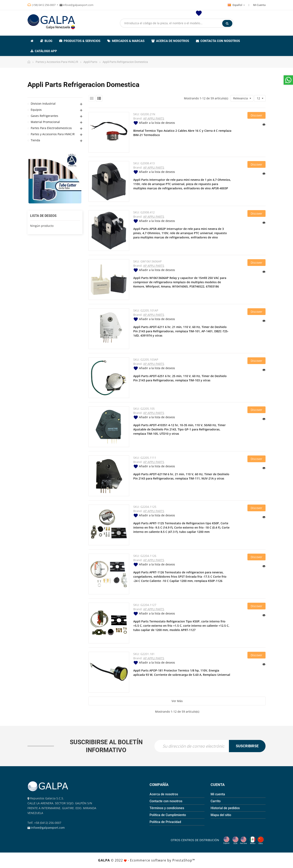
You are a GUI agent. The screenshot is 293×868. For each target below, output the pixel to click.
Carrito (216, 801)
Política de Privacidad (165, 822)
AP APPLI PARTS (154, 118)
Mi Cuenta (259, 5)
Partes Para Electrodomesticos (51, 128)
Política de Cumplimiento (168, 815)
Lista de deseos (43, 216)
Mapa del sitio (221, 815)
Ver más (177, 701)
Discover (256, 115)
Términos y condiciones (167, 808)
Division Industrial (43, 104)
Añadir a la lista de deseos (154, 123)
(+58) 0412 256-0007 (44, 5)
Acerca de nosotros (164, 794)
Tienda (35, 140)
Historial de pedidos (225, 808)
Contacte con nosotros (166, 801)
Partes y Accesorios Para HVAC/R (53, 134)
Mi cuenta (218, 794)
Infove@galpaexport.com (48, 828)
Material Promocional (45, 122)
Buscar (227, 23)
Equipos (36, 110)
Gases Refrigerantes (44, 116)
